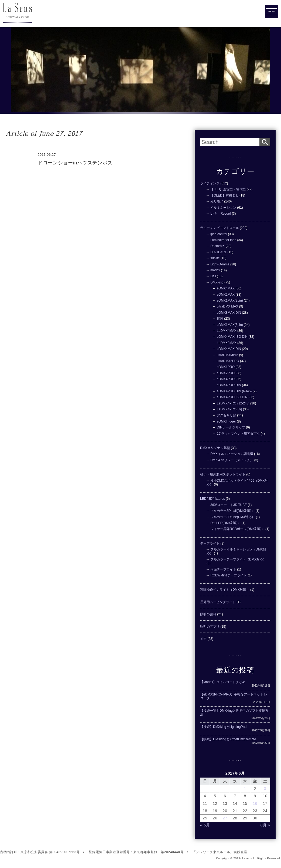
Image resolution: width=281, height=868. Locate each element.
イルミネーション (223, 208)
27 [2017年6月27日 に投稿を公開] (225, 818)
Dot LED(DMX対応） (225, 523)
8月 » (265, 825)
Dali (213, 276)
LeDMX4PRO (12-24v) (233, 403)
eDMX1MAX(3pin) (230, 300)
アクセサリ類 (227, 415)
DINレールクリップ (231, 427)
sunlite (215, 258)
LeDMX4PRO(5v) (229, 409)
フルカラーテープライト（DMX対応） (238, 559)
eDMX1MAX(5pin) (230, 325)
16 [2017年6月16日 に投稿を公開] (255, 803)
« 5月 (205, 825)
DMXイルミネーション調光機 (232, 454)
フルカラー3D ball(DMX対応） (232, 511)
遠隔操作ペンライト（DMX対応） (225, 590)
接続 (220, 319)
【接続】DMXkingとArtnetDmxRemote (228, 739)
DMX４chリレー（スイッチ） (232, 460)
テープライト (210, 543)
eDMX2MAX (226, 295)
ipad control (219, 234)
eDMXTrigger (226, 421)
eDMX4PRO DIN (229, 385)
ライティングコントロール (220, 228)
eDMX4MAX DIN (229, 349)
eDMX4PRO (226, 379)
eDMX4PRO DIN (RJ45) (234, 391)
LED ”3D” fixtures (213, 499)
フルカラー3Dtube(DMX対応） (233, 517)
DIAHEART (218, 252)
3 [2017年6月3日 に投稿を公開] (265, 789)
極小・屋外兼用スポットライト (223, 474)
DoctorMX (217, 246)
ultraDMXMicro (227, 355)
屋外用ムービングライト (218, 602)
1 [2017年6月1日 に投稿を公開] (245, 789)
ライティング (210, 183)
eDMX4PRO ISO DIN (232, 397)
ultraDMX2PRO (228, 361)
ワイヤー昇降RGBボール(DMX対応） (237, 529)
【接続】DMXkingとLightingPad (223, 727)
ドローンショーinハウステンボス (75, 163)
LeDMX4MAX (227, 331)
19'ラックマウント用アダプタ (238, 434)
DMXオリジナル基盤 (215, 448)
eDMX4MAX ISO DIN (232, 337)
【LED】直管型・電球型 (228, 189)
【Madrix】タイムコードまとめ (223, 682)
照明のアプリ (210, 627)
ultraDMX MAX (227, 306)
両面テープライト (223, 569)
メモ (203, 639)
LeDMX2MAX (227, 343)
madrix (215, 270)
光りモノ (217, 201)
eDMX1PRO (226, 367)
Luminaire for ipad (223, 240)
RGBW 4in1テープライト (229, 575)
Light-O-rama (220, 264)
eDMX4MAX (226, 288)
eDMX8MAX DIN (229, 313)
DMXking (217, 282)
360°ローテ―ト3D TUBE (229, 505)
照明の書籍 (208, 614)
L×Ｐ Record (221, 214)
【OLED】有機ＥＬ (225, 195)
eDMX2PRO (226, 373)
